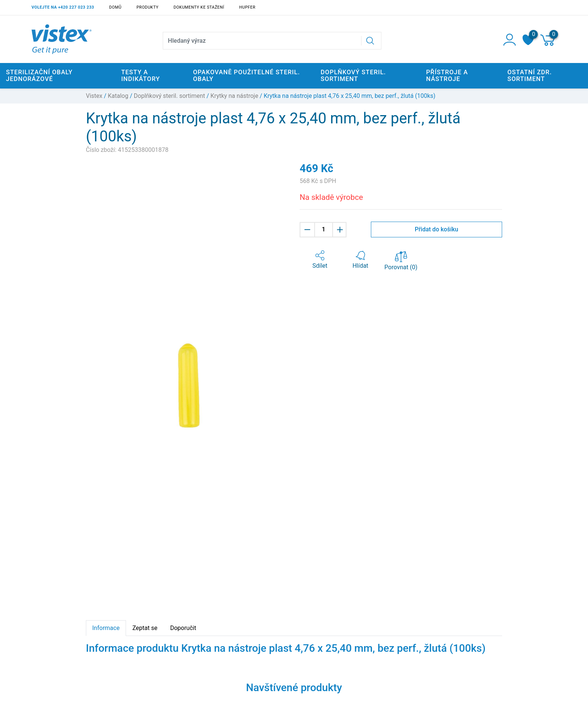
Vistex (94, 96)
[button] (320, 260)
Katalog (118, 96)
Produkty (148, 7)
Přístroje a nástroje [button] (447, 76)
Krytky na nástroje (234, 96)
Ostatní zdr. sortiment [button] (530, 76)
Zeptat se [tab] (145, 628)
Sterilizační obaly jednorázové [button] (39, 76)
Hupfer (247, 7)
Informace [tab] (106, 628)
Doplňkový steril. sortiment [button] (353, 76)
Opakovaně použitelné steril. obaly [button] (247, 76)
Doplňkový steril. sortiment (169, 96)
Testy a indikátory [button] (140, 76)
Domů (115, 7)
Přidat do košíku (436, 229)
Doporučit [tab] (183, 628)
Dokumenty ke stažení (199, 7)
